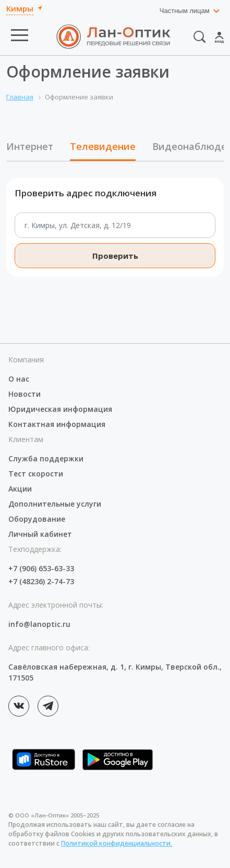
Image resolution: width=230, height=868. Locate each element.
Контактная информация (57, 424)
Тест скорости (36, 474)
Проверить (115, 256)
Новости (25, 394)
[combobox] (190, 11)
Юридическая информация (60, 409)
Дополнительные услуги (55, 504)
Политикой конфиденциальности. (117, 843)
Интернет (30, 146)
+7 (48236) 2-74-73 (41, 581)
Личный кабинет (40, 534)
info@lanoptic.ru (39, 624)
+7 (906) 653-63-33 (41, 568)
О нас (19, 379)
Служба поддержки (46, 458)
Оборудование (37, 519)
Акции (20, 489)
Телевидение (103, 146)
